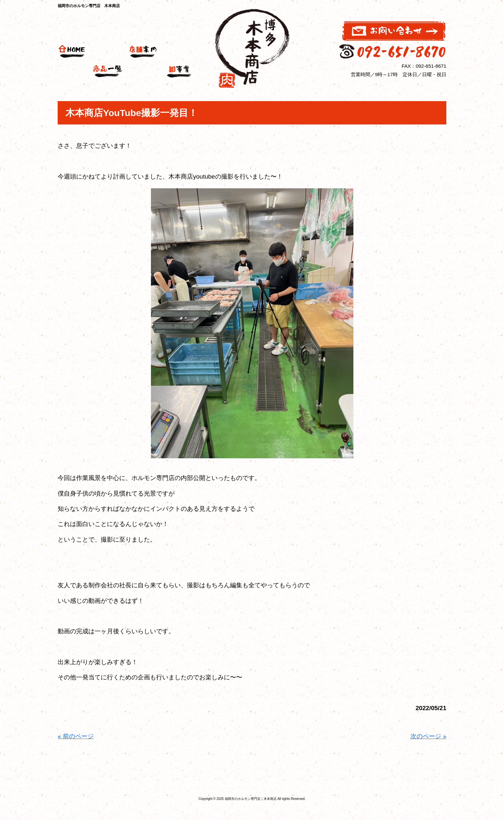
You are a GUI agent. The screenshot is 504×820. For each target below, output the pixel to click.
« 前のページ (76, 736)
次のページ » (428, 736)
